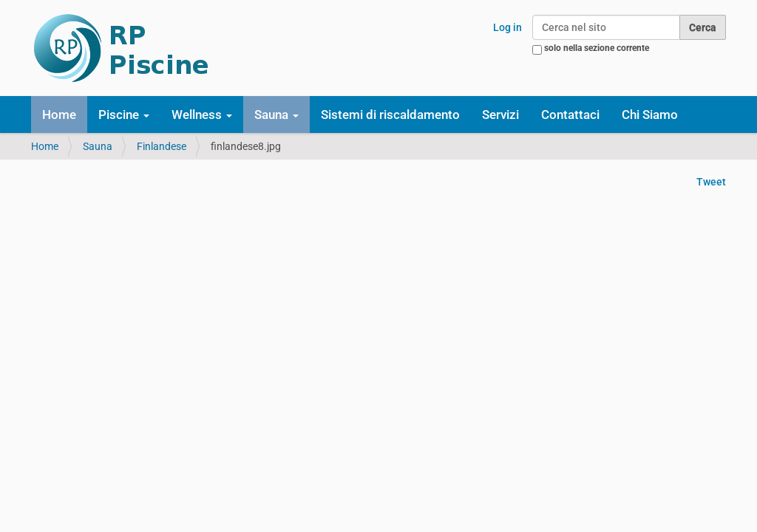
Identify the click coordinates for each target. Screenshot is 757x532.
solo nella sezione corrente (597, 48)
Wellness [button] (202, 115)
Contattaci (570, 115)
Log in (508, 27)
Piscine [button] (124, 115)
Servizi (500, 115)
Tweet (711, 182)
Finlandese (162, 146)
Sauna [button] (276, 115)
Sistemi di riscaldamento (390, 115)
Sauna (98, 146)
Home (59, 115)
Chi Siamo (650, 115)
